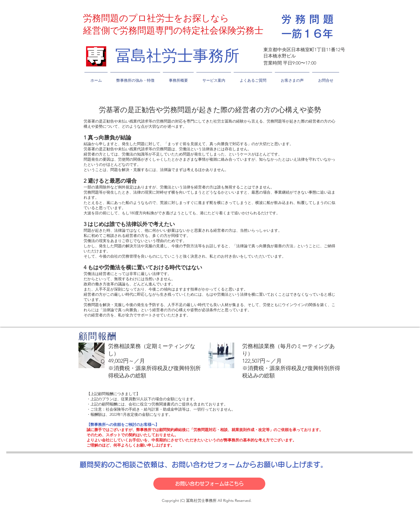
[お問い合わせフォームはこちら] (209, 484)
